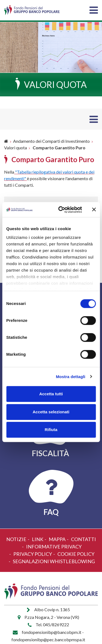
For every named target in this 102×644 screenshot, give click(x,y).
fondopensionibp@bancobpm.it (52, 632)
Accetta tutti (51, 394)
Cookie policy (76, 554)
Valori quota (16, 148)
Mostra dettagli (70, 377)
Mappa (57, 539)
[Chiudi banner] (94, 210)
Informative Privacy (54, 547)
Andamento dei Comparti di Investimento (51, 141)
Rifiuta (51, 430)
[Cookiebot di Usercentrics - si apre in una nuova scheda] (61, 210)
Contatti (84, 539)
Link (38, 539)
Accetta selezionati (51, 412)
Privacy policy (33, 554)
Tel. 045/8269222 (52, 624)
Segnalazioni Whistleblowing (54, 561)
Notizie (16, 539)
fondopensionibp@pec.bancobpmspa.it (48, 639)
